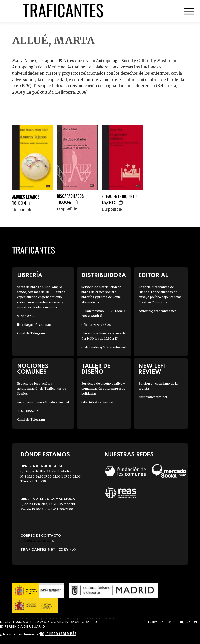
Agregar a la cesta (31, 203)
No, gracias (188, 622)
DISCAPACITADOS (70, 196)
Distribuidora (104, 276)
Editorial (153, 276)
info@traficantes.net (37, 541)
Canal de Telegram (31, 333)
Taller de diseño (96, 369)
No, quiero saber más (58, 634)
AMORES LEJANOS (26, 197)
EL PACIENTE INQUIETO (119, 197)
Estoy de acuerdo (161, 622)
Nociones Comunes (33, 369)
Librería (30, 276)
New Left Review (153, 369)
